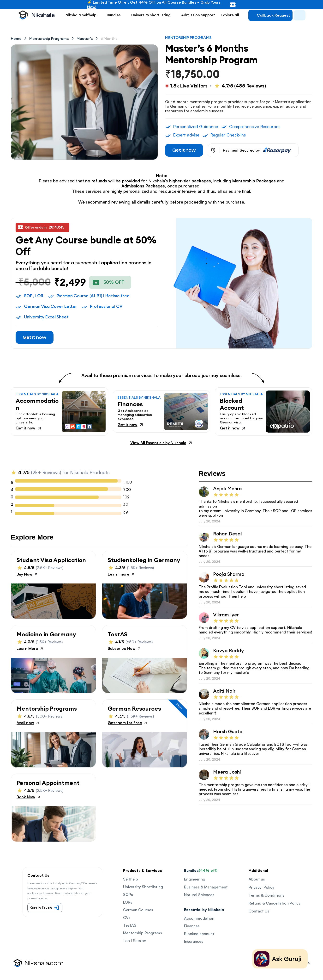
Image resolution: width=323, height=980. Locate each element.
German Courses (138, 910)
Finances (192, 926)
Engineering (195, 879)
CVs (127, 918)
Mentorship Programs (143, 933)
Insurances (194, 941)
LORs (128, 902)
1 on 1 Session (135, 941)
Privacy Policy (261, 887)
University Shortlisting (143, 887)
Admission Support (198, 15)
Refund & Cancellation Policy (275, 903)
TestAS (130, 925)
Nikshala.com (44, 963)
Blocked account (199, 934)
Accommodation (199, 918)
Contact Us (259, 911)
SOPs (128, 894)
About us (257, 879)
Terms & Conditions (266, 895)
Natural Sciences (199, 895)
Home (16, 38)
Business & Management (206, 887)
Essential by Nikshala (204, 910)
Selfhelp (131, 879)
